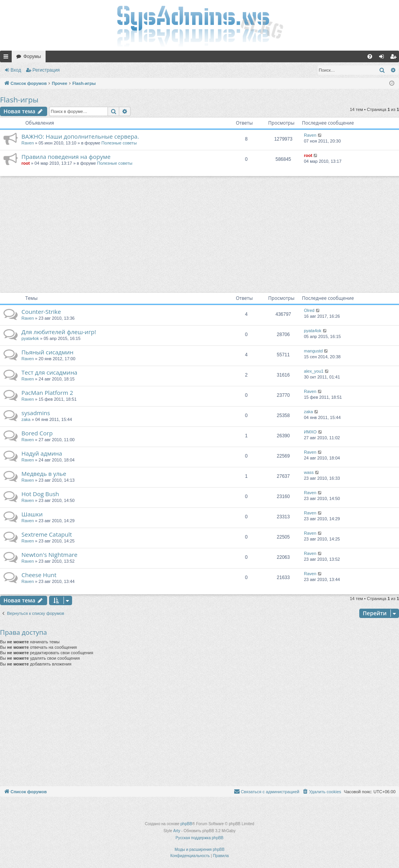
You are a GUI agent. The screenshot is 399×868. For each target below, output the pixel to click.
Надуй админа (42, 453)
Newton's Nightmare (49, 555)
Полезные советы (119, 143)
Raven (28, 143)
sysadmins (36, 413)
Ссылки (7, 58)
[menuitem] (370, 56)
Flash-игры (19, 100)
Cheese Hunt (39, 575)
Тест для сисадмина (49, 372)
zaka (26, 419)
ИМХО (310, 432)
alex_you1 (314, 371)
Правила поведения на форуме (66, 157)
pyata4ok (30, 338)
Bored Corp (37, 433)
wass (309, 472)
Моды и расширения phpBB (199, 850)
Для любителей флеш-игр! (59, 332)
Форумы (32, 56)
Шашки (32, 514)
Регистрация (46, 70)
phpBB (186, 824)
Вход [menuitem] (383, 58)
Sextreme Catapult (47, 534)
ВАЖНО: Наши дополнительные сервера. (80, 136)
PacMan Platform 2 (47, 393)
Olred (309, 310)
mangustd (313, 351)
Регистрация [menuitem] (395, 58)
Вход (16, 70)
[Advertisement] (199, 234)
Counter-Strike (41, 312)
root (26, 163)
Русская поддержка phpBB (199, 838)
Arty (177, 831)
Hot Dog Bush (40, 494)
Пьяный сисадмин (47, 352)
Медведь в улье (44, 474)
